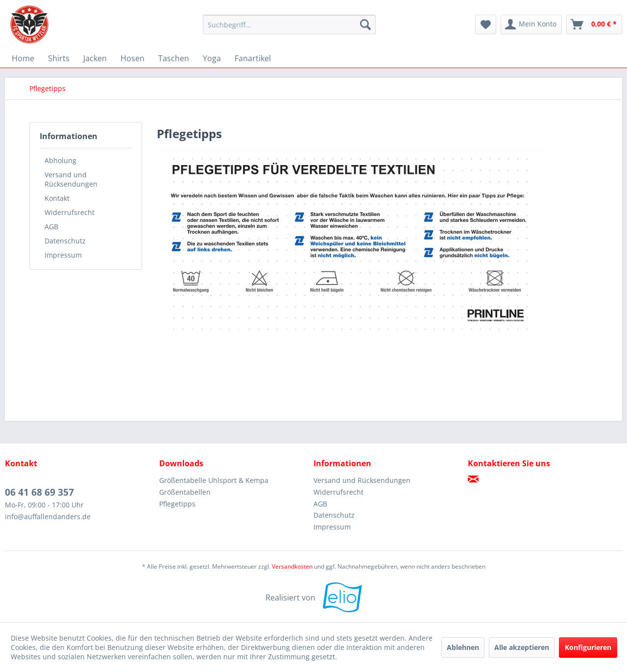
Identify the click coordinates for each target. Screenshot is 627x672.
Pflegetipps (177, 504)
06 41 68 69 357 (39, 492)
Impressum (63, 255)
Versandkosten (292, 566)
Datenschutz (65, 241)
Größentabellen (185, 492)
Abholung (60, 160)
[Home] (23, 58)
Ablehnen (463, 647)
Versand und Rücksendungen (71, 179)
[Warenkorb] (594, 24)
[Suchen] (365, 24)
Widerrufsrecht (70, 212)
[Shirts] (59, 58)
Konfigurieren (588, 647)
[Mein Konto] (531, 24)
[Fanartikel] (253, 58)
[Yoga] (212, 58)
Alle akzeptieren (522, 647)
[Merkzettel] (486, 24)
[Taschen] (174, 58)
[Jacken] (95, 58)
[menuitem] (289, 24)
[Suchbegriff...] (289, 24)
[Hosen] (133, 58)
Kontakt (57, 198)
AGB (51, 227)
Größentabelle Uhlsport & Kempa (214, 480)
